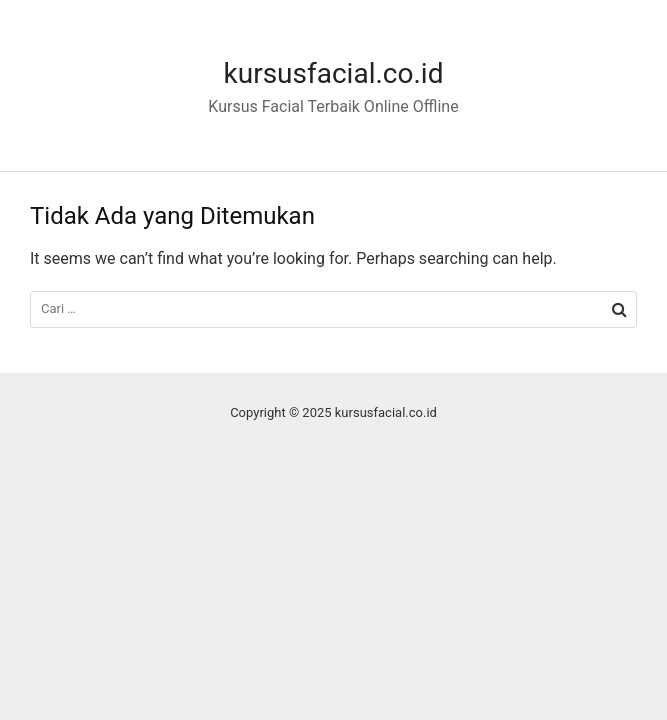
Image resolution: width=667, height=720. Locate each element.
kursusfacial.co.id (334, 73)
